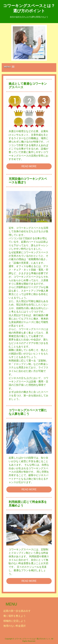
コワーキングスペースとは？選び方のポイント (29, 8)
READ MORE (29, 166)
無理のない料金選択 (15, 626)
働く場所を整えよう (15, 616)
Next (41, 43)
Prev (17, 43)
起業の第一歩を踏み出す (17, 611)
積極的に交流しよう (15, 621)
